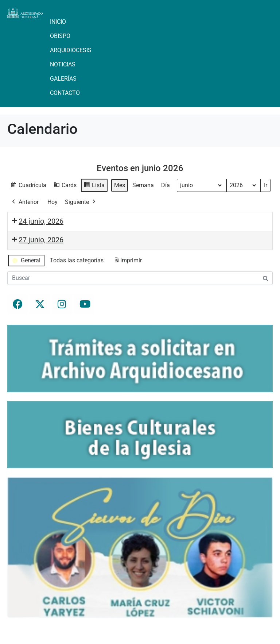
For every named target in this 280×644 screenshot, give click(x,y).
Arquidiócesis (71, 50)
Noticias (63, 64)
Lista (94, 186)
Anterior (25, 202)
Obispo (60, 36)
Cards (65, 186)
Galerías (63, 79)
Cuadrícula (28, 186)
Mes (120, 185)
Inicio (58, 22)
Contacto (65, 93)
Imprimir (128, 262)
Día (166, 185)
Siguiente (81, 202)
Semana (143, 185)
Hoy (52, 202)
